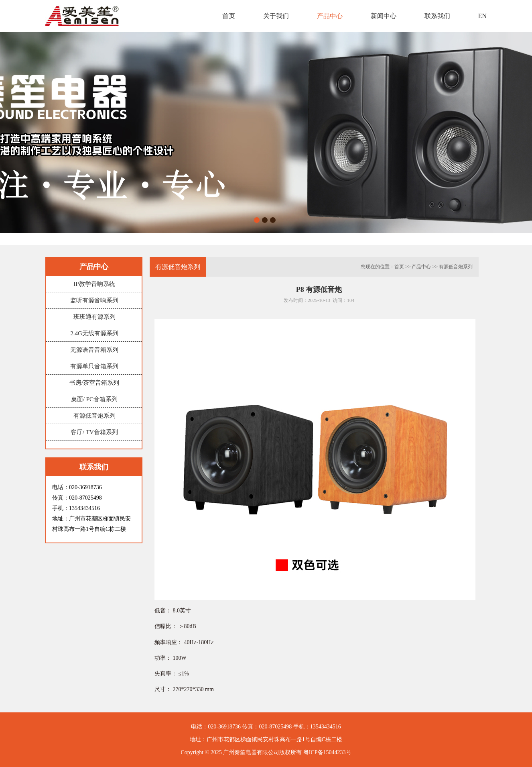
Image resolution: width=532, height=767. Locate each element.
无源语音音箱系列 (94, 350)
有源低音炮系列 (94, 416)
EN (482, 16)
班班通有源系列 (94, 317)
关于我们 (276, 16)
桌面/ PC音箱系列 (94, 399)
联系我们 (437, 16)
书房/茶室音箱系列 (94, 383)
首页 (229, 16)
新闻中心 (384, 16)
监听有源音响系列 (94, 300)
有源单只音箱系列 (94, 366)
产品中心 (330, 16)
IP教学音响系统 (94, 284)
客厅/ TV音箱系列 (94, 432)
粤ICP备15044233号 (327, 752)
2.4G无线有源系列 (94, 333)
